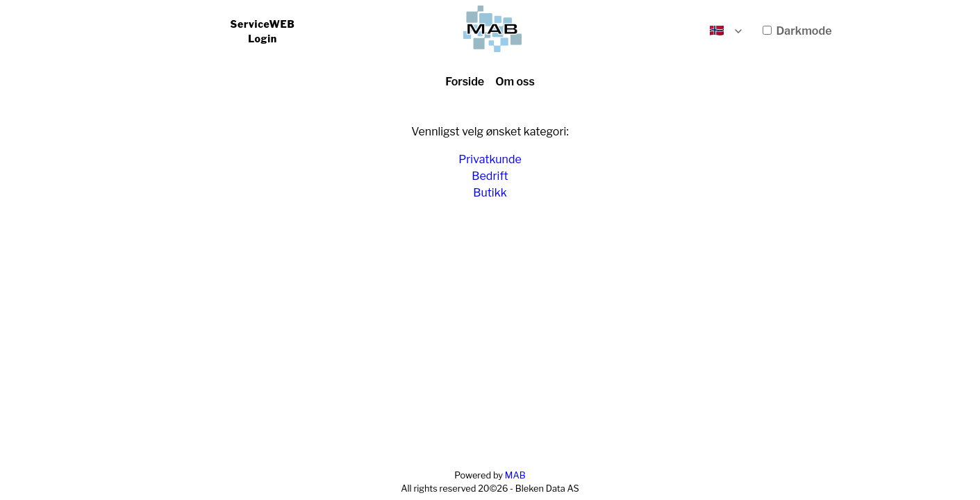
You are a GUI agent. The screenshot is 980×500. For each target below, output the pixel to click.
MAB (515, 475)
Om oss (515, 82)
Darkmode (797, 31)
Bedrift (490, 176)
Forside (465, 82)
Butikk (490, 193)
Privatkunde (490, 159)
